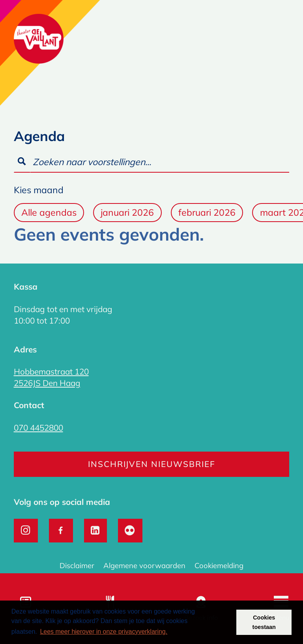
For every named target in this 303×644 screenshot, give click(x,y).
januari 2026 (127, 212)
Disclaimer (77, 565)
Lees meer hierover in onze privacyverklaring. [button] (104, 632)
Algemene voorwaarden (144, 565)
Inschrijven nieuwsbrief (152, 464)
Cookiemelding (219, 565)
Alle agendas (49, 212)
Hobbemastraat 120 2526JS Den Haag (51, 377)
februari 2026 (207, 212)
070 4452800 (38, 427)
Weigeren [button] (214, 622)
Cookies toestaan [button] (264, 622)
